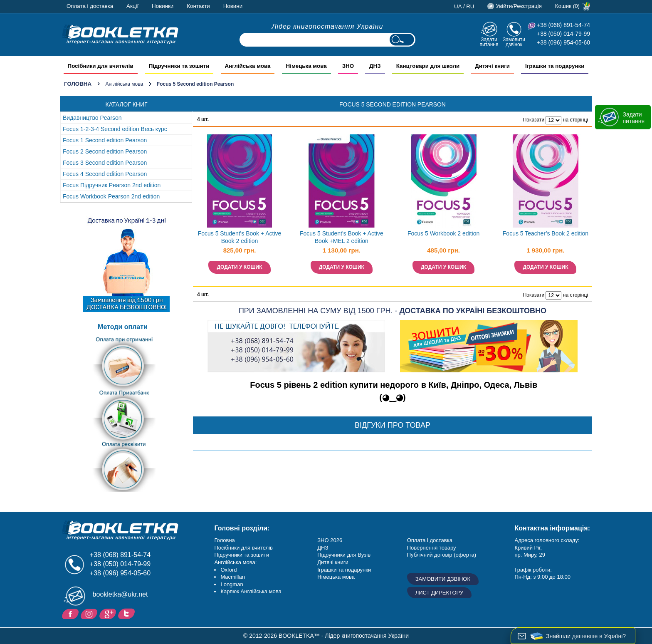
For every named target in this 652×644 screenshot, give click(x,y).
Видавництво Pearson (92, 118)
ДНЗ (323, 548)
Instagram (90, 613)
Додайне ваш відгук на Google (109, 613)
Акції (132, 6)
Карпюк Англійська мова (251, 591)
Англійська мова (124, 84)
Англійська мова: (235, 562)
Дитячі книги (333, 562)
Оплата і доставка (90, 6)
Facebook (71, 613)
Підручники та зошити (242, 555)
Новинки (163, 6)
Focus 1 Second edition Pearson (105, 140)
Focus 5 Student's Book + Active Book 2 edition (240, 237)
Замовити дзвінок (514, 42)
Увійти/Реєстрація (519, 6)
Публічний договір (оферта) (442, 555)
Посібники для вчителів (243, 548)
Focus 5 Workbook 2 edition (443, 233)
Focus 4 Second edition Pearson (105, 174)
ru (470, 6)
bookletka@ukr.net (120, 594)
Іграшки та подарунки (344, 570)
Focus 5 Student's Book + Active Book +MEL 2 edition (342, 237)
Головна (78, 84)
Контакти (198, 6)
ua (458, 6)
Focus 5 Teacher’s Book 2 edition (546, 233)
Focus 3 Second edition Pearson (105, 163)
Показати (534, 120)
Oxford (228, 570)
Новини (233, 6)
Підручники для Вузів (344, 555)
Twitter (127, 613)
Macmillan (233, 577)
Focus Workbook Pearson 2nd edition (111, 196)
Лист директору (440, 593)
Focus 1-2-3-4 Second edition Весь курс (115, 129)
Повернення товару (432, 548)
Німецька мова (336, 577)
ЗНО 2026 (330, 540)
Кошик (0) (567, 6)
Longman (232, 584)
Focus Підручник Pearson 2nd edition (112, 185)
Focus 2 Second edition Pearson (105, 151)
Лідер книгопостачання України (328, 26)
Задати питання (489, 42)
